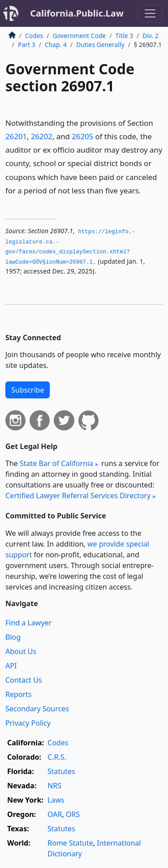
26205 (82, 136)
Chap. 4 (56, 45)
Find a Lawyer (28, 623)
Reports (19, 694)
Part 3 (27, 45)
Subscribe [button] (28, 390)
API (11, 666)
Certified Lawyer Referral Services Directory (78, 496)
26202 (42, 136)
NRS (54, 786)
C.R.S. (57, 757)
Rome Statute (70, 843)
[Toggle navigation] (150, 13)
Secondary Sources (37, 709)
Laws (56, 800)
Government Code (79, 36)
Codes (34, 36)
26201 (16, 136)
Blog (13, 637)
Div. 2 (151, 36)
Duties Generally (100, 45)
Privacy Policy (28, 723)
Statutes (61, 771)
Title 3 (125, 36)
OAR (55, 814)
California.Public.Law (77, 13)
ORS (73, 814)
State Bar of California (56, 463)
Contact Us (24, 680)
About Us (21, 651)
